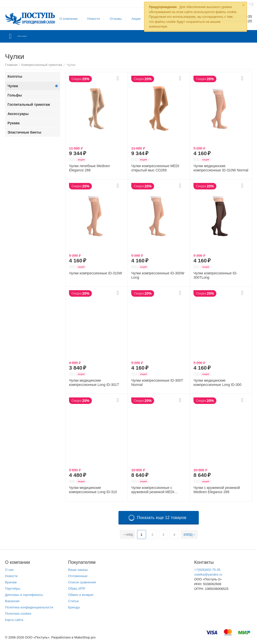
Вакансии (12, 601)
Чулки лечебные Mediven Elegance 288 (89, 168)
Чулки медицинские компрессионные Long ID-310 (93, 490)
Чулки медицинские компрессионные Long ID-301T (94, 383)
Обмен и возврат (81, 595)
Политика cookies (18, 614)
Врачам (11, 582)
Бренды (74, 607)
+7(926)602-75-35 (207, 570)
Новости (91, 19)
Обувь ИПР (77, 588)
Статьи (73, 601)
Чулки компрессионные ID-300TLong (215, 275)
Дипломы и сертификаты (24, 595)
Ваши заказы (78, 570)
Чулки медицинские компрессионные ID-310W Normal (221, 168)
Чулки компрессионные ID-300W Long (158, 275)
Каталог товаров (35, 36)
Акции (133, 19)
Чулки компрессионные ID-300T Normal (157, 383)
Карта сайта (14, 620)
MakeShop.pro (85, 637)
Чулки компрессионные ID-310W (95, 273)
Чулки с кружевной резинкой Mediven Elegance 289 (217, 490)
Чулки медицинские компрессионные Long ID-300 (217, 383)
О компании (66, 19)
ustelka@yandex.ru (208, 574)
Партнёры (13, 588)
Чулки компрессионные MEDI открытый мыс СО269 (155, 168)
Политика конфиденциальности (29, 607)
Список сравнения (82, 582)
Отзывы (113, 19)
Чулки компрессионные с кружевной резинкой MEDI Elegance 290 (153, 490)
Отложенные (78, 576)
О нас (9, 570)
